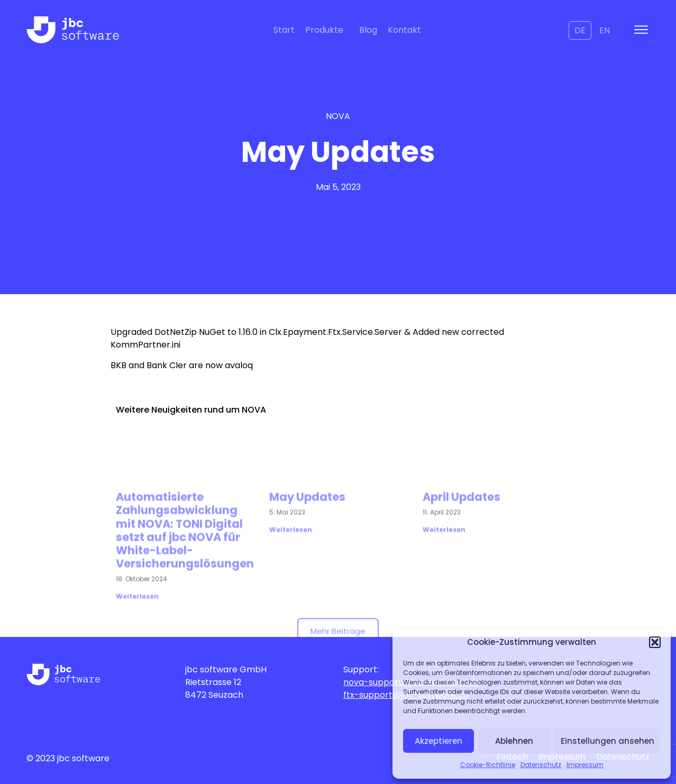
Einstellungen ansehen (608, 741)
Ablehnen (514, 741)
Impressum (585, 765)
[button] (655, 642)
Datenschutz (541, 765)
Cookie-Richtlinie (488, 765)
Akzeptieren (439, 741)
